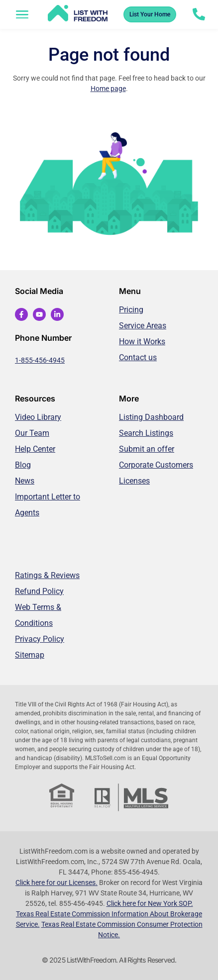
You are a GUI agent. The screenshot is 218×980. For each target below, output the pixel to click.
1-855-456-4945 (40, 360)
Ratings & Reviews (47, 575)
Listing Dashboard (151, 417)
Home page (108, 89)
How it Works (142, 342)
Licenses (134, 481)
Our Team (32, 433)
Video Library (38, 417)
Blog (23, 465)
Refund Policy (39, 591)
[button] (22, 14)
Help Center (35, 449)
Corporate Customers (156, 465)
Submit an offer (147, 449)
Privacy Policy (40, 639)
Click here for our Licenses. (56, 882)
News (25, 481)
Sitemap (30, 655)
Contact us (138, 357)
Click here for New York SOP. (150, 903)
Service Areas (143, 326)
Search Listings (146, 433)
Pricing (131, 310)
